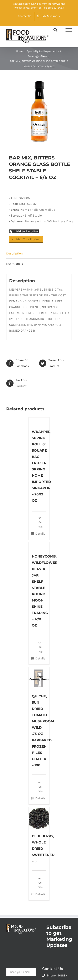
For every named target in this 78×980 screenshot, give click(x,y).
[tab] (39, 254)
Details (40, 534)
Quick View (40, 522)
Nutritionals (15, 264)
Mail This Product (26, 239)
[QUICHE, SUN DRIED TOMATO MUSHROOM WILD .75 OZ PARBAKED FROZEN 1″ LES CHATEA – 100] (39, 678)
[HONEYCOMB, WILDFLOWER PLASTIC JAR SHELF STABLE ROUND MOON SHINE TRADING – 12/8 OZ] (39, 546)
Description (14, 253)
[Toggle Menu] (69, 30)
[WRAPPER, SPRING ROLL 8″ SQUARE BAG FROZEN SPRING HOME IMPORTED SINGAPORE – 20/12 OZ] (39, 421)
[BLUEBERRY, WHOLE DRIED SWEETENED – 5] (39, 818)
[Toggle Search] (55, 30)
